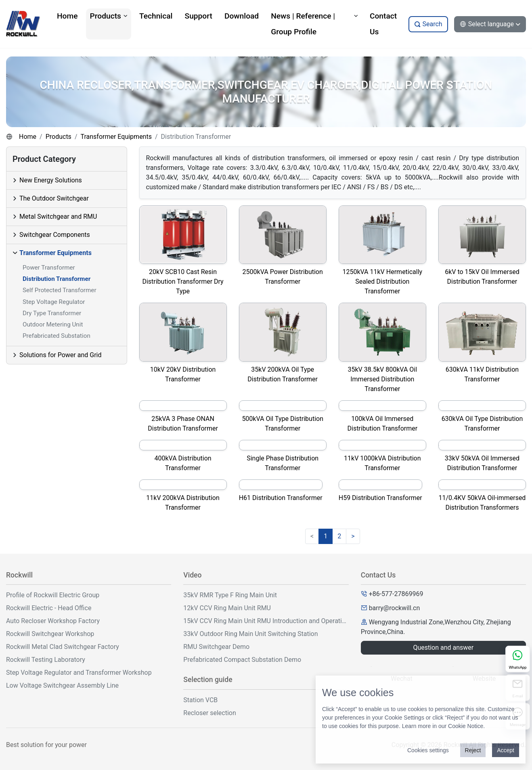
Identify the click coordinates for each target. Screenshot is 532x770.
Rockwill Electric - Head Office (49, 608)
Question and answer (443, 648)
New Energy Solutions (51, 180)
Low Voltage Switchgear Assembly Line (62, 685)
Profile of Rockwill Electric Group (53, 595)
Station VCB (200, 700)
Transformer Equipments (116, 137)
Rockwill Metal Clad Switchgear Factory (63, 647)
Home (28, 137)
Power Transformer (49, 268)
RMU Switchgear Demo (216, 647)
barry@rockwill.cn (395, 608)
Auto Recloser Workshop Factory (53, 621)
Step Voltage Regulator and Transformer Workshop (79, 673)
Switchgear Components (55, 235)
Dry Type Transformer (52, 313)
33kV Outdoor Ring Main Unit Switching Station (250, 634)
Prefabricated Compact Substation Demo (242, 660)
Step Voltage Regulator (54, 302)
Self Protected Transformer (60, 290)
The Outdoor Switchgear (54, 198)
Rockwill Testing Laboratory (46, 660)
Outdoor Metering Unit (53, 324)
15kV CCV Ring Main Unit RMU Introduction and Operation (266, 621)
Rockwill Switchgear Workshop (50, 634)
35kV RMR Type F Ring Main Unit (230, 595)
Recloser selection (209, 713)
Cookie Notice (466, 726)
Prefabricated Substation (57, 336)
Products (59, 137)
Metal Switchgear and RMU (58, 217)
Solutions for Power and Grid (61, 355)
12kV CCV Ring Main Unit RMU (227, 608)
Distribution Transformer (57, 279)
